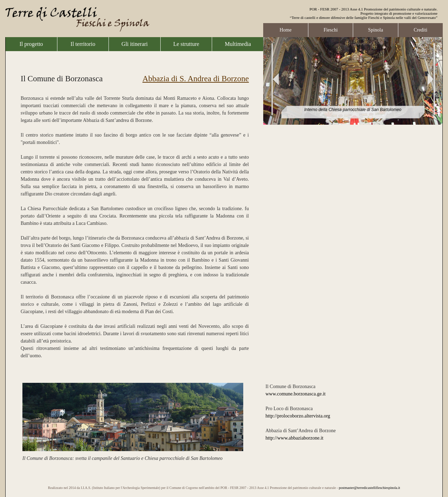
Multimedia (238, 44)
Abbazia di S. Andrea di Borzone (196, 79)
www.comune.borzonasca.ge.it (296, 394)
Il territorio (83, 44)
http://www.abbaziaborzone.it (295, 438)
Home (286, 30)
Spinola (376, 30)
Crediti (421, 30)
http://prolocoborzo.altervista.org (298, 416)
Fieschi (330, 30)
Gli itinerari (135, 44)
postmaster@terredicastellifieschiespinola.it (369, 488)
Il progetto (31, 44)
